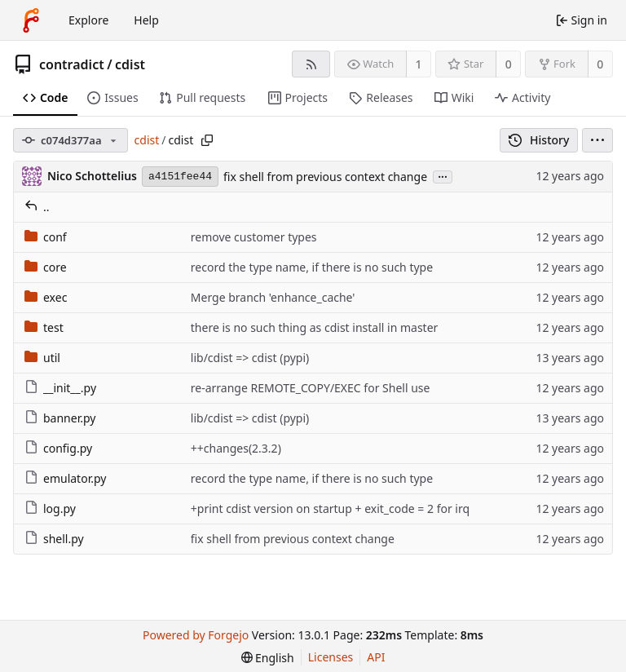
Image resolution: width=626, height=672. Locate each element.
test (44, 327)
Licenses (331, 657)
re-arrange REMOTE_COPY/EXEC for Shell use (311, 388)
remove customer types (254, 237)
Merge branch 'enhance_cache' (273, 297)
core (46, 267)
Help (146, 20)
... (443, 176)
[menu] (597, 140)
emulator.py (65, 478)
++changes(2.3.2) (236, 448)
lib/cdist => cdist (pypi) (250, 358)
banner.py (60, 418)
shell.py (54, 539)
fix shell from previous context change (325, 177)
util (42, 358)
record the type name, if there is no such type (312, 267)
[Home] (31, 20)
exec (46, 297)
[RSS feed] (311, 64)
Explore (88, 20)
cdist (130, 64)
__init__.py (60, 388)
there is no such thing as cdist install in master (315, 327)
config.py (58, 448)
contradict (72, 64)
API (376, 657)
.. (37, 207)
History (539, 140)
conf (46, 237)
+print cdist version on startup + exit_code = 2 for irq (330, 508)
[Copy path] (207, 140)
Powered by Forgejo (196, 635)
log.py (50, 508)
